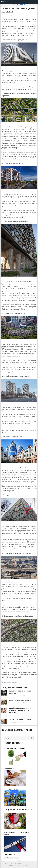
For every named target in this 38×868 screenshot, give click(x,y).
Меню (3, 2)
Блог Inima (19, 4)
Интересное (19, 15)
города (9, 682)
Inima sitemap (14, 866)
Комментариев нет (13, 696)
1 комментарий (12, 722)
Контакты (26, 866)
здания (15, 682)
